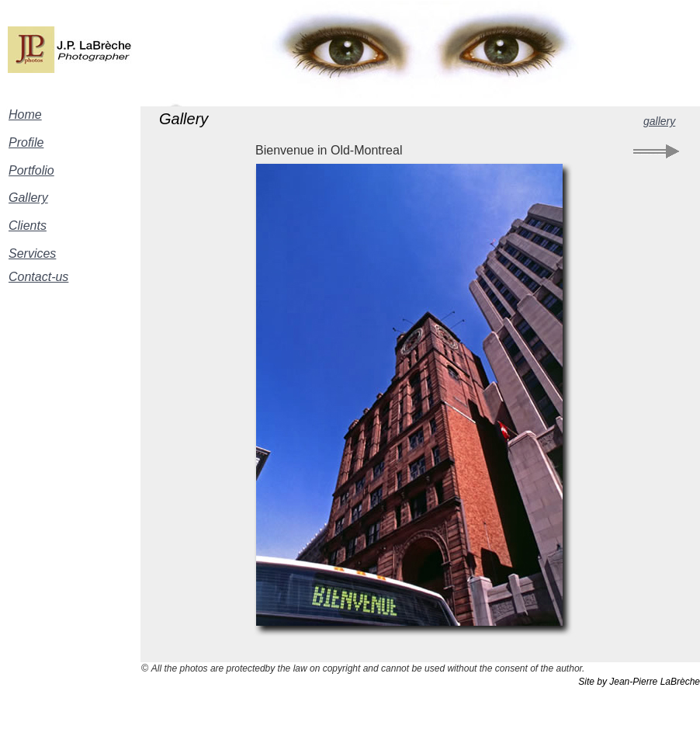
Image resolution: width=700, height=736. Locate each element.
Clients (28, 226)
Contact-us (38, 277)
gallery (659, 121)
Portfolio (31, 170)
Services (32, 253)
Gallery (28, 198)
